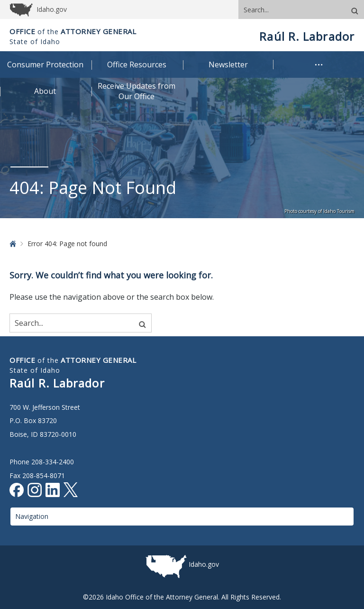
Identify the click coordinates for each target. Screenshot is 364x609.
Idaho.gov (204, 564)
